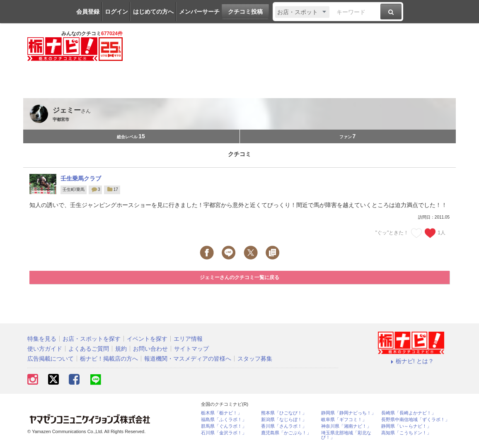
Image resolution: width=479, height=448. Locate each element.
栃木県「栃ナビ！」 (221, 413)
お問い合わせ (150, 349)
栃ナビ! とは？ (411, 361)
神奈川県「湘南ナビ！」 (346, 426)
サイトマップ (191, 349)
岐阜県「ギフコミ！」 (344, 420)
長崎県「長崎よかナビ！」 (409, 413)
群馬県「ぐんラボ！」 (224, 426)
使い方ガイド (45, 349)
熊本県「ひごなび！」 (284, 413)
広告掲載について (51, 359)
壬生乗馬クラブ (81, 178)
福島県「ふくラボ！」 (224, 420)
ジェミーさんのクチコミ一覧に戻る (239, 277)
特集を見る (42, 339)
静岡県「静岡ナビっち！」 (348, 413)
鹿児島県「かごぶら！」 (286, 433)
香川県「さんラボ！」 (284, 426)
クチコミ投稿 (245, 12)
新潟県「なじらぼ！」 (284, 420)
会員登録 (88, 12)
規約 (121, 349)
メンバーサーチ (199, 12)
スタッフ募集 (255, 359)
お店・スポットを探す (92, 339)
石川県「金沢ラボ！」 (224, 433)
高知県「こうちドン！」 (406, 433)
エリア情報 (188, 339)
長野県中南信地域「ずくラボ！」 (415, 420)
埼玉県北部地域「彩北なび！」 (346, 435)
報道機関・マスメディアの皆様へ (188, 359)
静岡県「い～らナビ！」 (406, 426)
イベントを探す (147, 339)
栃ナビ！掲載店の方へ (109, 359)
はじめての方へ (153, 12)
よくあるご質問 (89, 349)
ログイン (116, 12)
